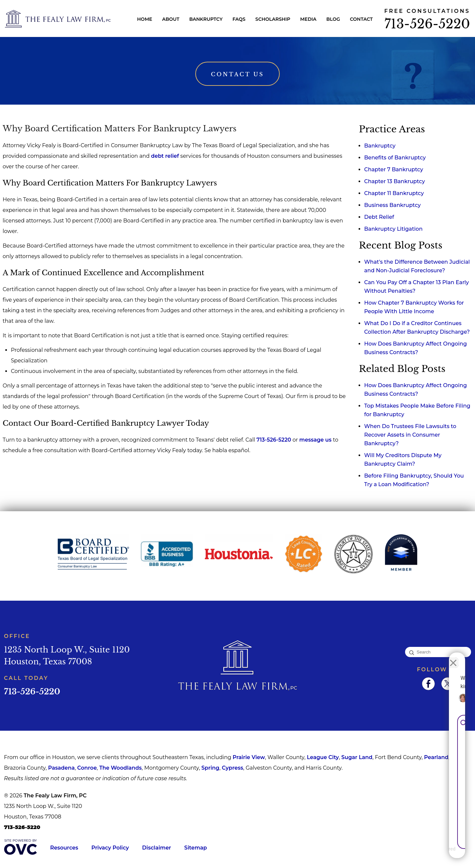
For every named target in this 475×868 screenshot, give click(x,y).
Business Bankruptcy (392, 205)
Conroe (87, 768)
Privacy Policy (110, 848)
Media (308, 19)
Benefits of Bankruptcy (395, 158)
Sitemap (196, 848)
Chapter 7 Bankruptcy (394, 169)
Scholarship (273, 19)
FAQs (239, 19)
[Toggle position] (439, 657)
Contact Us (237, 74)
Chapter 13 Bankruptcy (395, 181)
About (171, 19)
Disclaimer (157, 848)
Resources (64, 848)
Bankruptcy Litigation (393, 229)
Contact (361, 19)
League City (323, 757)
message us (315, 440)
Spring (210, 768)
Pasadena (62, 768)
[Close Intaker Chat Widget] (453, 657)
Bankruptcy (206, 19)
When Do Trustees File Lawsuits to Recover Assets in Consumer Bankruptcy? (410, 435)
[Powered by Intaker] (419, 854)
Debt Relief (379, 217)
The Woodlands (121, 768)
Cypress (232, 768)
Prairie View (249, 757)
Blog (333, 19)
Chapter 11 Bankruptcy (394, 193)
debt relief (165, 156)
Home (145, 19)
